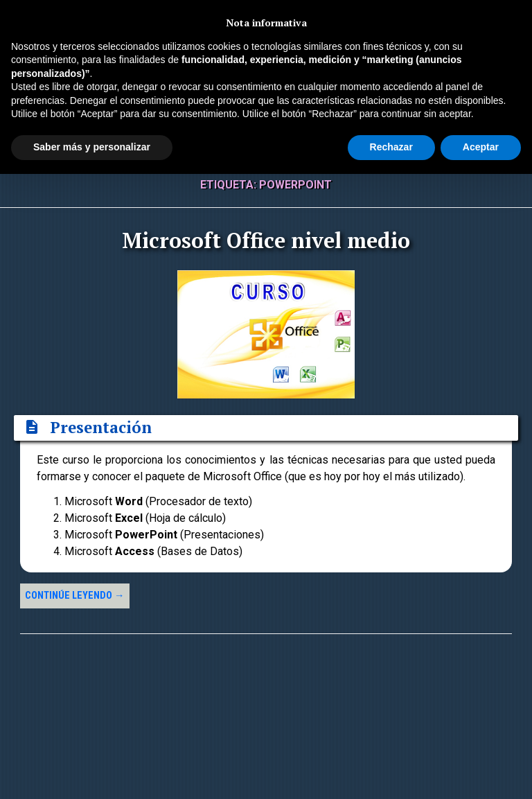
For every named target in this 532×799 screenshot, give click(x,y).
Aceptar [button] (481, 147)
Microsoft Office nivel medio (266, 240)
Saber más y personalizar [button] (92, 147)
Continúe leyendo (74, 596)
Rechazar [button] (391, 147)
